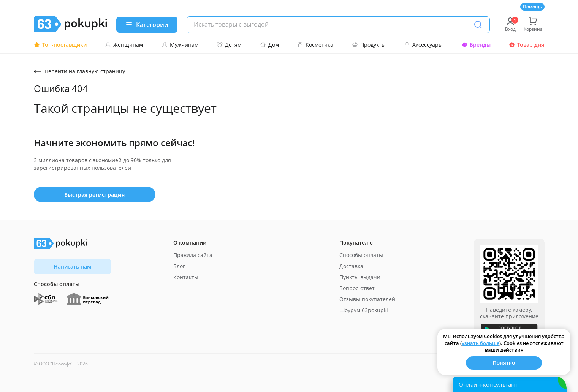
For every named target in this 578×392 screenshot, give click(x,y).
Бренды (476, 45)
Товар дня (527, 45)
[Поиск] (478, 25)
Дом (269, 45)
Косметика (315, 45)
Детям (229, 45)
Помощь (532, 7)
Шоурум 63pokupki (364, 310)
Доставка (351, 266)
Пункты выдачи (360, 277)
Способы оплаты (361, 255)
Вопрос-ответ (357, 288)
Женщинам (124, 45)
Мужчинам (180, 45)
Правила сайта (193, 255)
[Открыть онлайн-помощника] (510, 384)
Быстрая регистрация (94, 195)
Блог (179, 266)
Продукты (369, 45)
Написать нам (72, 266)
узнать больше (481, 343)
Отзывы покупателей (367, 299)
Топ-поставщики (60, 45)
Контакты (186, 277)
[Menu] (147, 25)
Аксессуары (423, 45)
